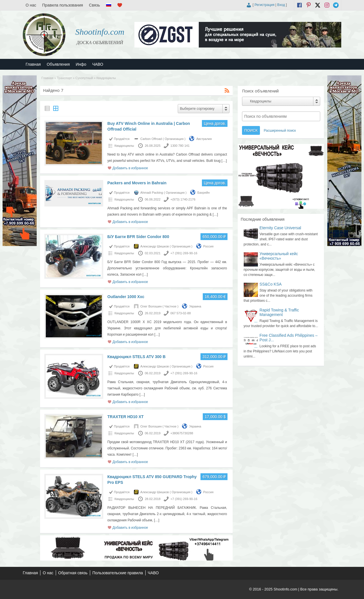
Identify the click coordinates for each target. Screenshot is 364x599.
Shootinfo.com (100, 32)
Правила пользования (63, 5)
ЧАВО (98, 64)
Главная (33, 64)
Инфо (81, 64)
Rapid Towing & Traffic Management (279, 312)
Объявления (58, 64)
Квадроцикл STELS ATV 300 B (137, 357)
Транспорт (64, 78)
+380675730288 (182, 433)
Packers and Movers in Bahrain (137, 183)
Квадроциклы (124, 146)
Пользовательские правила (118, 573)
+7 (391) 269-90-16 (184, 253)
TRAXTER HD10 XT (126, 417)
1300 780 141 (180, 146)
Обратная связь (73, 573)
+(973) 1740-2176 (183, 199)
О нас (31, 5)
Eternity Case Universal (280, 228)
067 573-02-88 (181, 313)
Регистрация (264, 5)
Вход (281, 5)
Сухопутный (84, 78)
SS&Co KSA (271, 284)
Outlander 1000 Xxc (126, 297)
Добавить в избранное (130, 168)
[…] (224, 161)
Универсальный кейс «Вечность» (279, 256)
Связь (95, 5)
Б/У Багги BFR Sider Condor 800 (138, 237)
